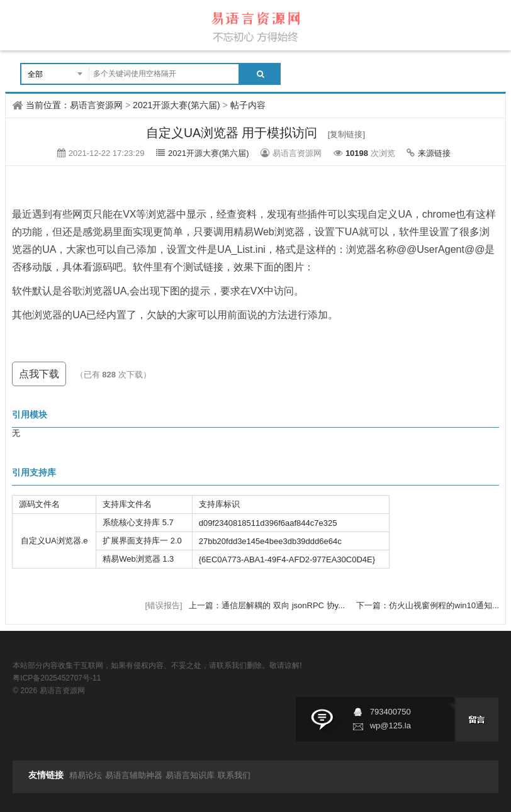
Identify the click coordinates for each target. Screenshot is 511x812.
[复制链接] (346, 134)
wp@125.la (390, 726)
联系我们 (234, 775)
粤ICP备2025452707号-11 (57, 678)
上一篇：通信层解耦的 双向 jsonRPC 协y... (268, 605)
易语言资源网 (96, 105)
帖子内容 (248, 105)
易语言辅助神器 (134, 775)
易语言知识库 (190, 775)
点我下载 (39, 374)
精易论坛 (86, 775)
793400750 (390, 712)
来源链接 (434, 153)
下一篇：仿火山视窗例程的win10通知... (428, 605)
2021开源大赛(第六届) (176, 105)
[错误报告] (163, 605)
